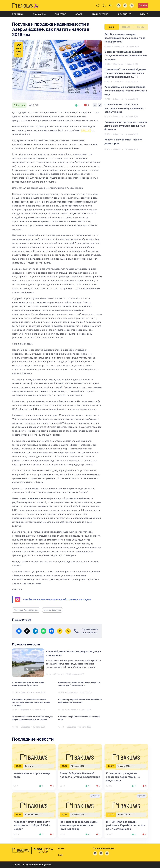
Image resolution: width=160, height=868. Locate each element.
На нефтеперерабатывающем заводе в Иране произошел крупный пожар (79, 825)
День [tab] (112, 27)
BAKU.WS (86, 130)
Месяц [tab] (141, 27)
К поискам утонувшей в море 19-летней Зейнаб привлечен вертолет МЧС (80, 701)
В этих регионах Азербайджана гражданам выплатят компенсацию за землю (126, 55)
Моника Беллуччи (52, 610)
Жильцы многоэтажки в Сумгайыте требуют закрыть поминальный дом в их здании (32, 718)
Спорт (79, 14)
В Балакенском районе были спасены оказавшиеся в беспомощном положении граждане (31, 702)
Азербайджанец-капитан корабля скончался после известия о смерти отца (126, 91)
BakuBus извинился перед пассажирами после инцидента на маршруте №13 (125, 38)
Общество (61, 14)
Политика (18, 14)
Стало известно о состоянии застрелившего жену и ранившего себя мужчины (125, 108)
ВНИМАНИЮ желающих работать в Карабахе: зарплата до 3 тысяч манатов (79, 684)
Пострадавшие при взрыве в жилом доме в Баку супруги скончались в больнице (126, 126)
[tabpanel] (126, 92)
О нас (61, 848)
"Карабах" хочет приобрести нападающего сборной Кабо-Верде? (32, 825)
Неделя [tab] (126, 27)
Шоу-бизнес (124, 14)
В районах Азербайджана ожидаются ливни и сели (79, 718)
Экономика (39, 14)
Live (143, 5)
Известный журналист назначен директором (124, 141)
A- (95, 105)
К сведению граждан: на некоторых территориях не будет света (28, 684)
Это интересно (100, 14)
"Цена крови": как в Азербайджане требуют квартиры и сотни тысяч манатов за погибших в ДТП (125, 73)
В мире (144, 14)
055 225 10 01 (89, 633)
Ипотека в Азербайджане (26, 610)
